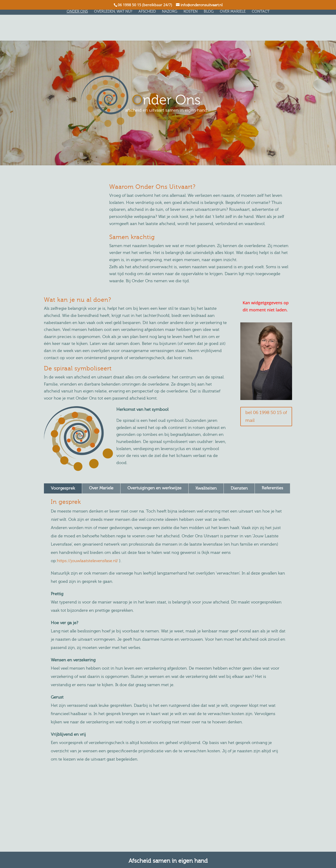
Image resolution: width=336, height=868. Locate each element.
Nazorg (171, 12)
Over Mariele (234, 12)
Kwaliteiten (206, 488)
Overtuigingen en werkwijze (154, 488)
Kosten (192, 12)
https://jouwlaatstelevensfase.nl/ (88, 561)
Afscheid (149, 12)
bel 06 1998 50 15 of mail (266, 416)
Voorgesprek (63, 488)
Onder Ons (79, 12)
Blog (210, 12)
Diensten (239, 488)
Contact (262, 12)
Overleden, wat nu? (115, 12)
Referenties (272, 488)
